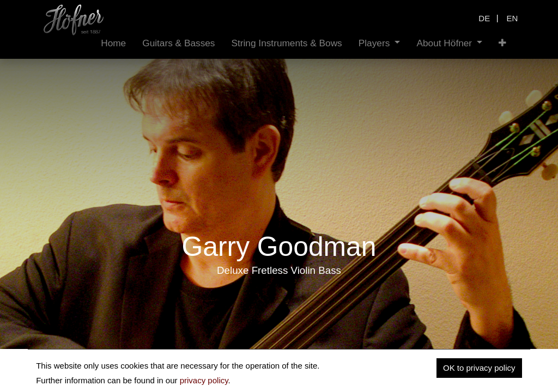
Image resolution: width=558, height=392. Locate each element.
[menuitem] (113, 43)
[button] (502, 43)
